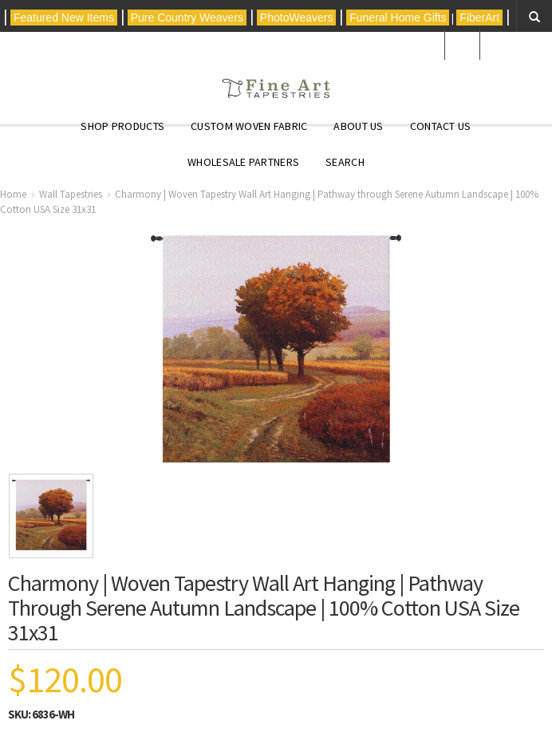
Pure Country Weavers (187, 18)
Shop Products (122, 126)
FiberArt (479, 18)
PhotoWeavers (296, 18)
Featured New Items (64, 18)
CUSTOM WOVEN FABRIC (249, 126)
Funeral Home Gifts (398, 18)
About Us (358, 126)
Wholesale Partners (243, 162)
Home (13, 194)
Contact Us (441, 126)
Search (345, 162)
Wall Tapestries (71, 194)
